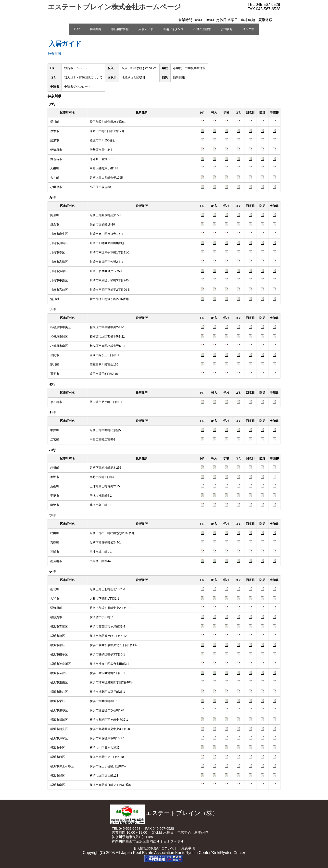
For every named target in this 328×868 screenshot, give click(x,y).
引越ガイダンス (173, 29)
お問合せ (227, 29)
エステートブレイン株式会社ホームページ (114, 7)
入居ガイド (146, 29)
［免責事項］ (188, 848)
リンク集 (248, 29)
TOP (77, 29)
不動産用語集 (202, 29)
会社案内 (95, 29)
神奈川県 (54, 54)
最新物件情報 (120, 29)
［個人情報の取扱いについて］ (154, 848)
